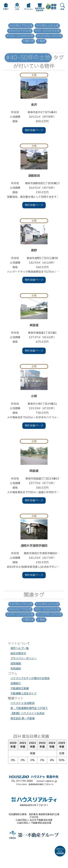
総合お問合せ (18, 653)
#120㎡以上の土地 (49, 36)
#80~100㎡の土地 (47, 31)
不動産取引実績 (20, 688)
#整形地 (28, 41)
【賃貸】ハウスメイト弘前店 (27, 713)
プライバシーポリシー (24, 658)
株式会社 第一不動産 (23, 718)
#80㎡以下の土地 (20, 31)
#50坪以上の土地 (47, 26)
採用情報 (16, 664)
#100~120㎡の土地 (20, 36)
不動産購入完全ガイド (24, 694)
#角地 (41, 41)
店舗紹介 (16, 683)
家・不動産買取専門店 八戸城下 (29, 708)
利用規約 (16, 669)
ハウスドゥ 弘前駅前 (23, 703)
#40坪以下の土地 (21, 26)
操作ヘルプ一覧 (20, 648)
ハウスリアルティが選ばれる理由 (30, 678)
